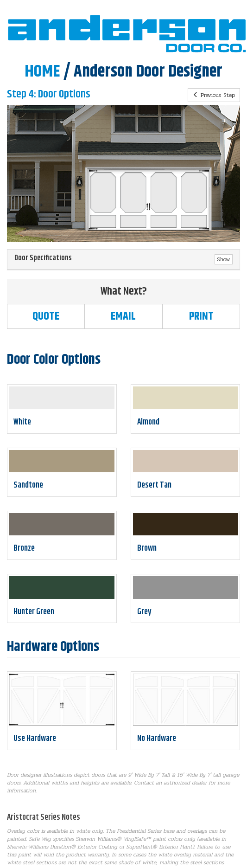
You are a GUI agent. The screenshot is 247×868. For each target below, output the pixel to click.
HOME (42, 72)
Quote (46, 316)
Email (123, 316)
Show (224, 259)
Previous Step (214, 95)
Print (201, 316)
